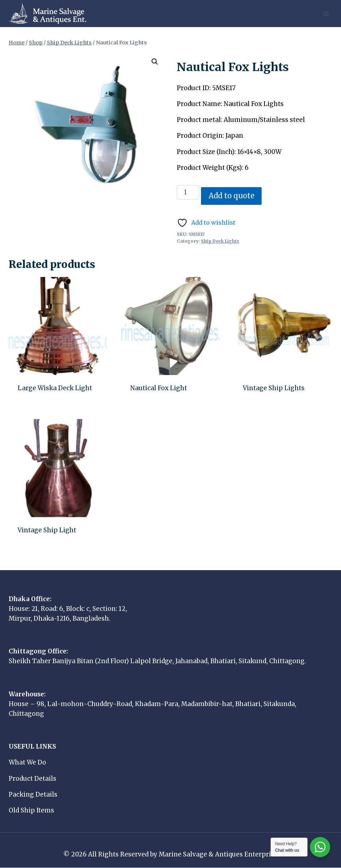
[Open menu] (326, 14)
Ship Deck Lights (220, 241)
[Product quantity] (188, 192)
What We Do (27, 762)
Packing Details (33, 794)
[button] (155, 62)
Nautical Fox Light (159, 388)
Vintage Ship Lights (274, 388)
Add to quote (231, 196)
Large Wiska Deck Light (55, 388)
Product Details (32, 779)
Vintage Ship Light (47, 530)
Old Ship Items (31, 810)
